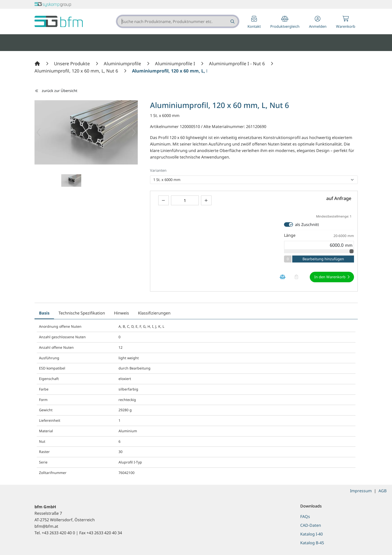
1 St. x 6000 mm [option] (167, 179)
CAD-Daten (311, 525)
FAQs (305, 516)
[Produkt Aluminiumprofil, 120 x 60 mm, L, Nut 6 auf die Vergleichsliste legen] (283, 277)
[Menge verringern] (163, 200)
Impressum (361, 491)
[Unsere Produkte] (72, 63)
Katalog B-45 (312, 543)
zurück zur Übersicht (56, 90)
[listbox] (254, 180)
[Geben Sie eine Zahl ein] (185, 200)
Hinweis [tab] (121, 313)
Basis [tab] (44, 313)
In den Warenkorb (330, 277)
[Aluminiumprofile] (123, 63)
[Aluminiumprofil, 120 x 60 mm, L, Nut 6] (77, 71)
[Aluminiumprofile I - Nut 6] (237, 63)
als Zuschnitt (307, 224)
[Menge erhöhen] (206, 200)
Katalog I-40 (311, 534)
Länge (319, 235)
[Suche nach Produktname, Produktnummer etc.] (232, 21)
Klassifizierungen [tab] (154, 313)
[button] (318, 23)
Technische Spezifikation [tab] (82, 313)
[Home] (38, 63)
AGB (382, 491)
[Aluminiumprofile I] (176, 63)
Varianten (158, 170)
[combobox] (178, 21)
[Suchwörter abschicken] (232, 21)
